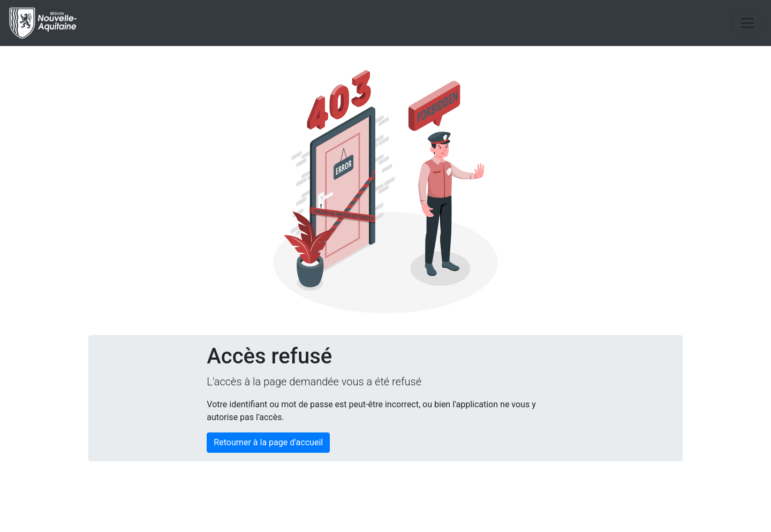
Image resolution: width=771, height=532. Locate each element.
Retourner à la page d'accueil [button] (268, 442)
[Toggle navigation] (747, 23)
